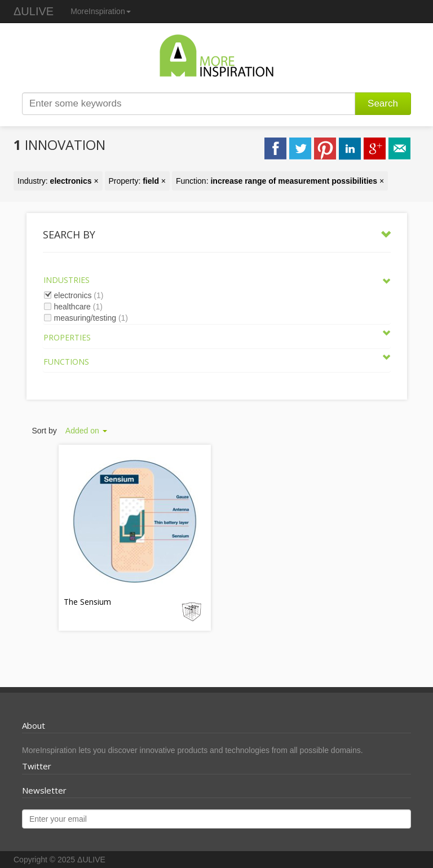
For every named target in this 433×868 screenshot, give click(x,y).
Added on (86, 431)
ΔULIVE (34, 11)
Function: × (280, 181)
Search (383, 103)
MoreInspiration (101, 11)
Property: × (138, 181)
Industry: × (58, 181)
